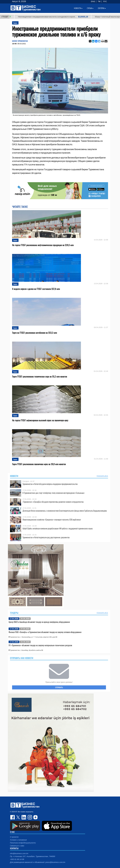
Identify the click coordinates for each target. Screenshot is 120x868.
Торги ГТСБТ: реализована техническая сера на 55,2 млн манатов (40, 377)
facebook (13, 817)
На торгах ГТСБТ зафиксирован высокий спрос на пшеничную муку (40, 420)
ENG (93, 2)
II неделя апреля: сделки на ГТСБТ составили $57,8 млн (36, 289)
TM (99, 2)
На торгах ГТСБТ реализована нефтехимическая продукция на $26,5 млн (43, 245)
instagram (29, 817)
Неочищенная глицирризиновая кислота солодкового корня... (60, 17)
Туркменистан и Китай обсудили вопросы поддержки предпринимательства (50, 484)
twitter (18, 817)
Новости (14, 476)
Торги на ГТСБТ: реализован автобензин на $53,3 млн (34, 333)
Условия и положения (18, 840)
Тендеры (14, 613)
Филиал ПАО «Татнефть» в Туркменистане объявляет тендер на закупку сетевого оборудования (45, 632)
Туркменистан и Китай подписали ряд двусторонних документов (46, 537)
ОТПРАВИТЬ (59, 687)
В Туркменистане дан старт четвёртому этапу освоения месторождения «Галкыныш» (54, 493)
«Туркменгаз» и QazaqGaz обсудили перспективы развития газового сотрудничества (53, 502)
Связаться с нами (17, 846)
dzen (35, 817)
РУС (105, 2)
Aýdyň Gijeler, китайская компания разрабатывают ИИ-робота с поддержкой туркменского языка (58, 528)
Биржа (15, 23)
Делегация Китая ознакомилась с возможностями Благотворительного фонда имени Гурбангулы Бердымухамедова (65, 511)
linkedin (24, 817)
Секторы (102, 8)
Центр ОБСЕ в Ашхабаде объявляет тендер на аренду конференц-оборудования (39, 622)
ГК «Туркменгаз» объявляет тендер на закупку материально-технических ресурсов (40, 645)
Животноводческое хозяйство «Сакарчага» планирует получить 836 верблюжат (52, 520)
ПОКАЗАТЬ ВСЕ (102, 476)
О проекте (14, 837)
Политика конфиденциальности (23, 843)
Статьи (90, 8)
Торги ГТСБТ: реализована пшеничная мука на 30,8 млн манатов (39, 464)
